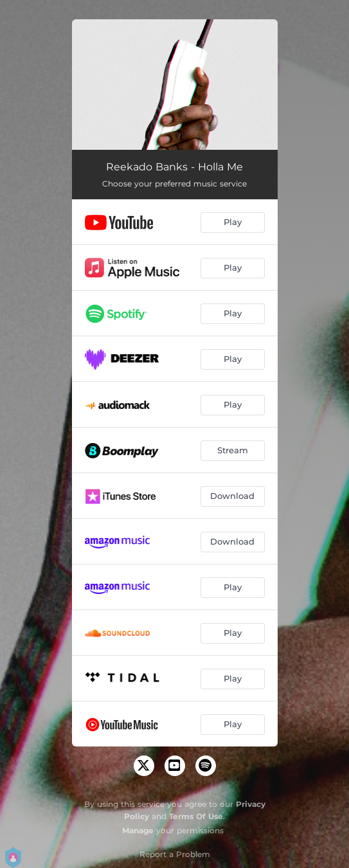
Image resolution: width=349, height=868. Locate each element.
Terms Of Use (196, 816)
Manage (138, 830)
